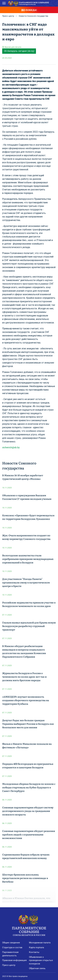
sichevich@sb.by (11, 447)
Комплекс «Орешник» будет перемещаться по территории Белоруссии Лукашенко (28, 517)
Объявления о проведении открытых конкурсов (41, 960)
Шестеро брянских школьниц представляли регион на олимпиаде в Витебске (25, 878)
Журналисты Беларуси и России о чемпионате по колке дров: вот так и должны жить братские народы (24, 677)
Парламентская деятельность (10, 954)
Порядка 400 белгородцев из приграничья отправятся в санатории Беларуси (28, 766)
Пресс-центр (8, 16)
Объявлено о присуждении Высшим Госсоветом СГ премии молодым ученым (27, 497)
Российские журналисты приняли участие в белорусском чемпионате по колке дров (29, 604)
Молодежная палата (40, 943)
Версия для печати (13, 47)
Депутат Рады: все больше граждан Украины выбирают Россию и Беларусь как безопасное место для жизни (28, 724)
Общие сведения (11, 943)
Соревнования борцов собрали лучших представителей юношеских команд (26, 856)
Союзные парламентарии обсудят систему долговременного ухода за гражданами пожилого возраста (28, 811)
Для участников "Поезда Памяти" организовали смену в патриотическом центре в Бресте (26, 582)
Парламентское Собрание (29, 931)
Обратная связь (37, 968)
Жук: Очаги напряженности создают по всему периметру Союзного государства (26, 537)
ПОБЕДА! (29, 10)
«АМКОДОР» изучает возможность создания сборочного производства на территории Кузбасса (26, 700)
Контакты (34, 952)
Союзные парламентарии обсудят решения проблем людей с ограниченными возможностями (29, 834)
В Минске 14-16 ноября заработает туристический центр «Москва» (23, 477)
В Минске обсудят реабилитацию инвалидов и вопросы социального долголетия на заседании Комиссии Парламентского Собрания (24, 651)
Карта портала (36, 947)
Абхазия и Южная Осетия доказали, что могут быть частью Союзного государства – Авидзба (28, 902)
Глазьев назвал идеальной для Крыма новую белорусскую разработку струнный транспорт (29, 626)
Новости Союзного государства (33, 16)
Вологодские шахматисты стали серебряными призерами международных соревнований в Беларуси (28, 559)
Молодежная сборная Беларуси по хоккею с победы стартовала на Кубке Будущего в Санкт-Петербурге (29, 787)
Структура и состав (12, 947)
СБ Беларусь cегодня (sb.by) (19, 51)
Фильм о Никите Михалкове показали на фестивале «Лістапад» (27, 745)
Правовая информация (14, 960)
